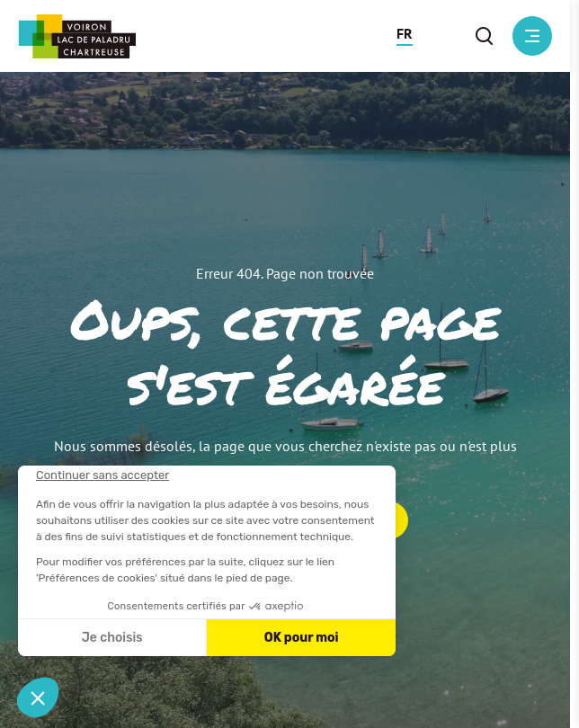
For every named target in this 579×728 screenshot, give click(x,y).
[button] (405, 36)
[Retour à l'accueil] (77, 36)
